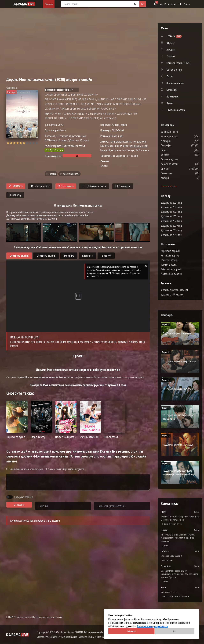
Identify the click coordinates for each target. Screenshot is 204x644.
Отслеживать (66, 186)
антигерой (176, 141)
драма (53, 174)
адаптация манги (179, 136)
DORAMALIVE (11, 617)
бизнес (174, 150)
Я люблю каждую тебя (172, 524)
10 (37, 143)
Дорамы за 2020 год (171, 221)
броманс (175, 169)
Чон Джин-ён (136, 146)
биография (176, 145)
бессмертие (176, 173)
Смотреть (16, 186)
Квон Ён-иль (117, 136)
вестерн (174, 178)
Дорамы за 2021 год (171, 216)
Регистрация (168, 4)
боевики (175, 155)
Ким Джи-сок (107, 146)
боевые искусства (179, 159)
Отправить (19, 505)
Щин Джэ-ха (115, 150)
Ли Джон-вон (142, 150)
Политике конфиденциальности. (153, 626)
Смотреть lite (40, 186)
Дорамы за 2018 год (171, 230)
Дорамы (49, 4)
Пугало (165, 545)
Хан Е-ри (114, 142)
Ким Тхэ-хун (128, 150)
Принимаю (131, 631)
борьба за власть (179, 164)
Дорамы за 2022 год (171, 212)
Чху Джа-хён (139, 142)
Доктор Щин (168, 560)
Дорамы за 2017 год (171, 235)
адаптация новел (179, 132)
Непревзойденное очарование (176, 596)
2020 (61, 125)
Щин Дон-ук (126, 142)
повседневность (71, 174)
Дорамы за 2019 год (171, 226)
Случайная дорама (176, 110)
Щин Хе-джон (122, 146)
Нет (174, 631)
